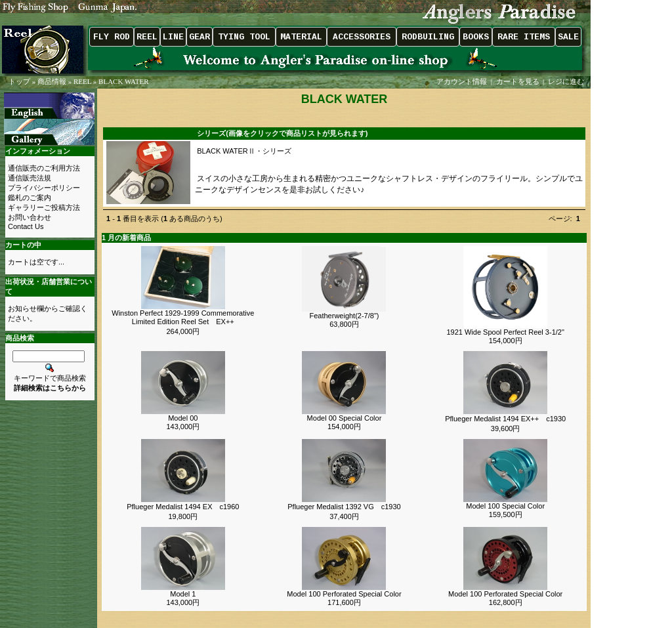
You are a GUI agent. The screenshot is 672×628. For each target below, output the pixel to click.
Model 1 (183, 594)
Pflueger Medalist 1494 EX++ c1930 (505, 419)
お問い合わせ (30, 217)
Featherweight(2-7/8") (344, 316)
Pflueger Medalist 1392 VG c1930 (344, 507)
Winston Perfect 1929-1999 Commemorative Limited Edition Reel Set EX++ (183, 317)
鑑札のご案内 (30, 198)
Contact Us (26, 226)
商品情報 (52, 81)
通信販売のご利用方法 (44, 168)
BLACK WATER (124, 81)
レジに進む (567, 81)
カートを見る (518, 81)
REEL (82, 81)
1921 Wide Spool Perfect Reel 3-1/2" (505, 332)
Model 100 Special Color (505, 506)
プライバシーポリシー (44, 188)
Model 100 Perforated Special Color (344, 594)
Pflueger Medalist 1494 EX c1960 (183, 507)
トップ (19, 81)
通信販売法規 (30, 178)
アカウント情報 (462, 81)
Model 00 (183, 418)
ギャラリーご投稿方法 (44, 207)
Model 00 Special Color (345, 418)
